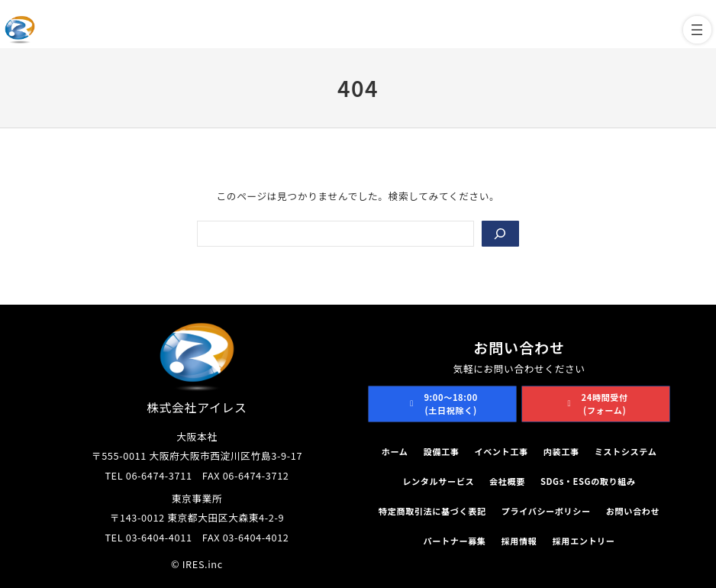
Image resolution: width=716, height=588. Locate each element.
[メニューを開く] (697, 30)
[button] (442, 404)
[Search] (500, 234)
